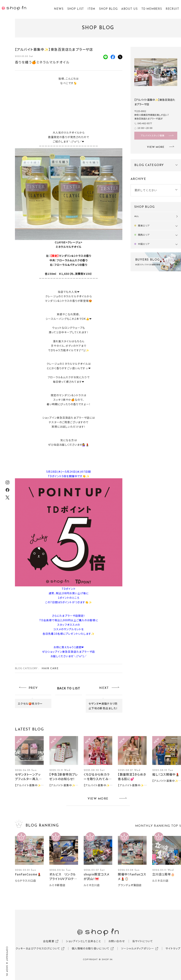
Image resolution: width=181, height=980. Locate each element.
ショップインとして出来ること (83, 941)
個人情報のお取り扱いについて (91, 948)
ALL (137, 216)
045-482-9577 (145, 123)
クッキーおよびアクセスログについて (38, 948)
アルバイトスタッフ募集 (153, 135)
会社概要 (49, 941)
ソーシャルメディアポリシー (138, 948)
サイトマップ (173, 948)
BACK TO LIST (69, 688)
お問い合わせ (117, 941)
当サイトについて (143, 941)
